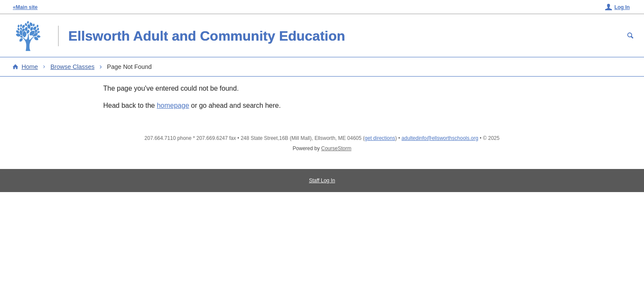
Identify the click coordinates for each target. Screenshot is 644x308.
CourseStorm (337, 148)
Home (29, 67)
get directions (380, 138)
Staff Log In (322, 181)
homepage (173, 105)
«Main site (25, 7)
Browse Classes (72, 67)
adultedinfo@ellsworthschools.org (440, 138)
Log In (622, 7)
